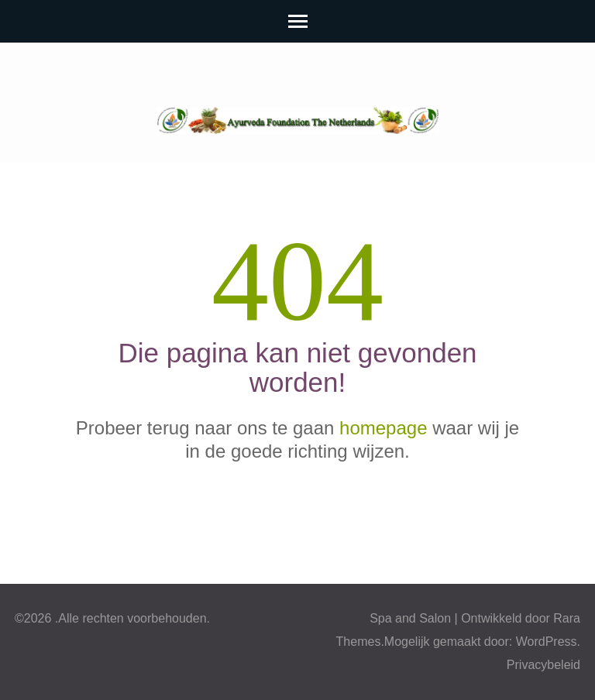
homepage (383, 428)
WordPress (547, 642)
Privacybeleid (543, 665)
